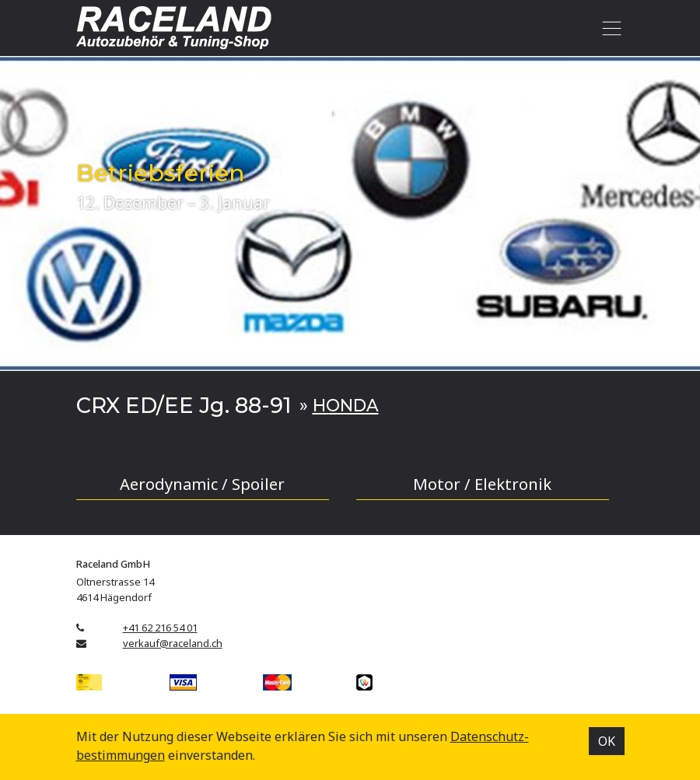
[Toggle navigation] (609, 28)
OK (607, 741)
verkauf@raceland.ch (173, 643)
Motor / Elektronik (482, 484)
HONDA (346, 405)
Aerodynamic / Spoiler (202, 484)
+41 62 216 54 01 (160, 628)
